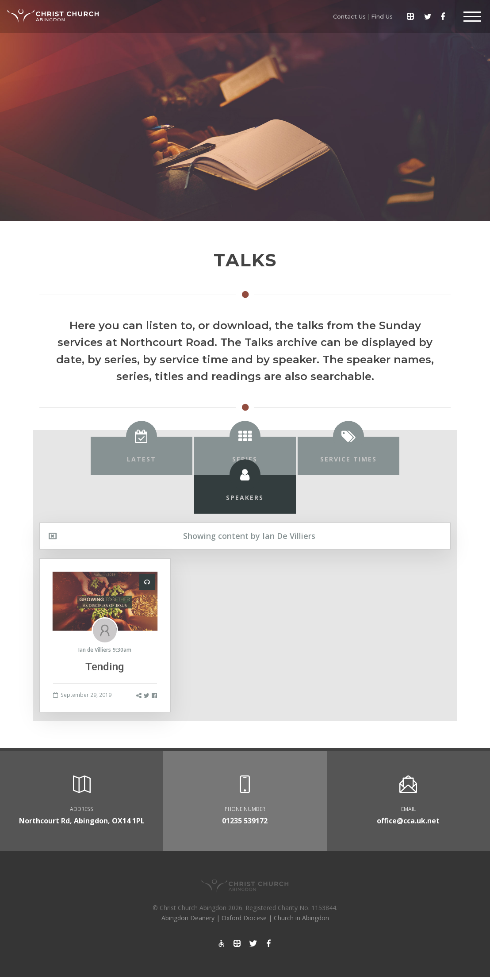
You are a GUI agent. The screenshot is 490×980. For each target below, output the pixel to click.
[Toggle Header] (472, 16)
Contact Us (349, 16)
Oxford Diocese (244, 918)
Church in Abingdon (301, 918)
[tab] (142, 456)
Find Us (382, 16)
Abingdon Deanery (188, 918)
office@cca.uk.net (408, 821)
